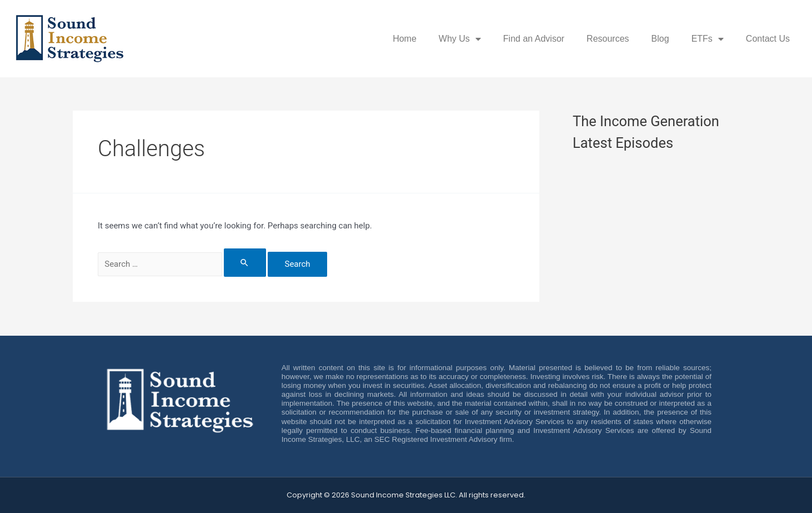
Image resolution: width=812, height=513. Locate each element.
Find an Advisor (534, 39)
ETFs (708, 39)
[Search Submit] (245, 263)
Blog (660, 39)
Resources (608, 39)
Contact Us (768, 39)
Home (405, 39)
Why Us (460, 39)
